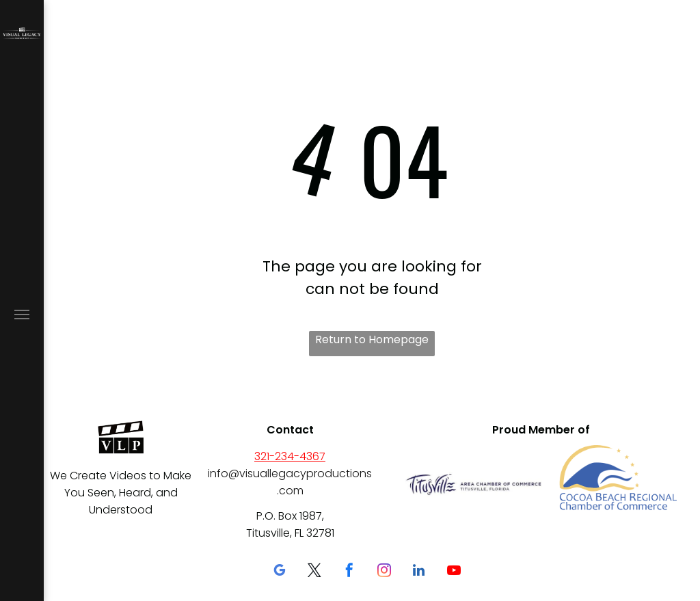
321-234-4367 (290, 456)
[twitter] (314, 572)
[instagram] (384, 572)
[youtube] (454, 572)
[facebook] (349, 572)
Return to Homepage (372, 339)
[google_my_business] (280, 572)
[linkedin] (419, 572)
